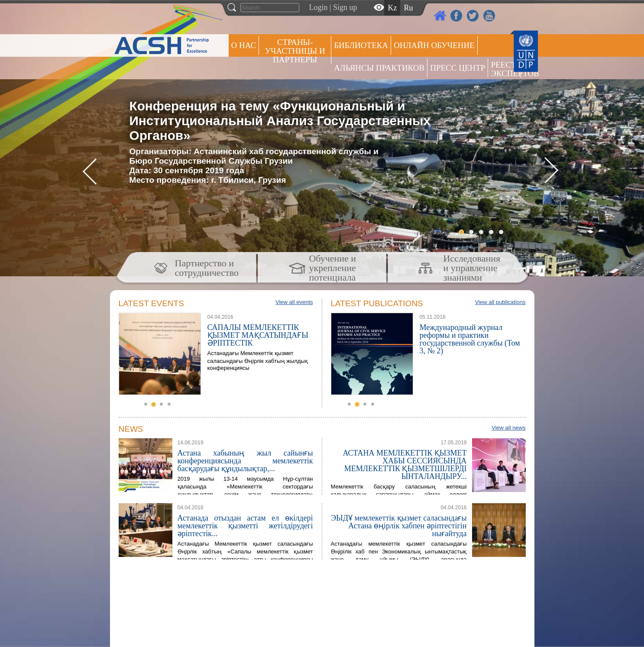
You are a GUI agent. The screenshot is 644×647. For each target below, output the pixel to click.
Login (319, 7)
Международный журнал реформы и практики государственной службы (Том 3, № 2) (470, 339)
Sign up (345, 7)
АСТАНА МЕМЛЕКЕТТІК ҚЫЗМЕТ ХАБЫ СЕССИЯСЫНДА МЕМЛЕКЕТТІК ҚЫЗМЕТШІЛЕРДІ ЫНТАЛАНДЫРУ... (405, 465)
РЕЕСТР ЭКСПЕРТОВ (506, 69)
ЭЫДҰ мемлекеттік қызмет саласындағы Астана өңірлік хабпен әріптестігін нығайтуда (399, 526)
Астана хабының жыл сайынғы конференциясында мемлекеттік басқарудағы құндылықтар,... (245, 461)
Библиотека (361, 45)
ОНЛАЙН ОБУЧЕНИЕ (434, 45)
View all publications (500, 302)
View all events (294, 302)
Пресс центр (458, 68)
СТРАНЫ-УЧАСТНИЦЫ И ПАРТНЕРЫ (295, 51)
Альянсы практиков (379, 68)
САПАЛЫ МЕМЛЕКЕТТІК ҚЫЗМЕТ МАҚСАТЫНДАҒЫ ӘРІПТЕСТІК (258, 335)
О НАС (244, 45)
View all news (509, 428)
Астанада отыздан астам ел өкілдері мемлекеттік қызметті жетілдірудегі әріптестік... (245, 526)
